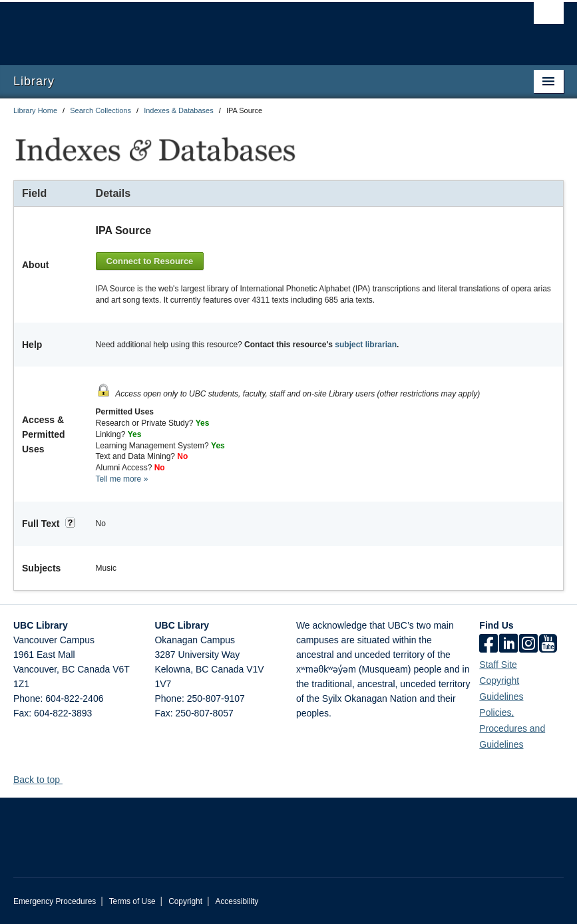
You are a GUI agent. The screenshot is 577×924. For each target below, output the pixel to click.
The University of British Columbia (247, 27)
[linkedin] (508, 645)
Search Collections (100, 110)
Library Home (35, 110)
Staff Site (498, 665)
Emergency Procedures (55, 901)
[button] (68, 779)
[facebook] (488, 645)
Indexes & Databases (179, 110)
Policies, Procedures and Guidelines (512, 728)
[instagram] (528, 645)
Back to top (43, 780)
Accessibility (237, 901)
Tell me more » (122, 479)
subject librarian (366, 345)
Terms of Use (132, 901)
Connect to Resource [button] (150, 261)
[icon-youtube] (548, 645)
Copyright (185, 901)
